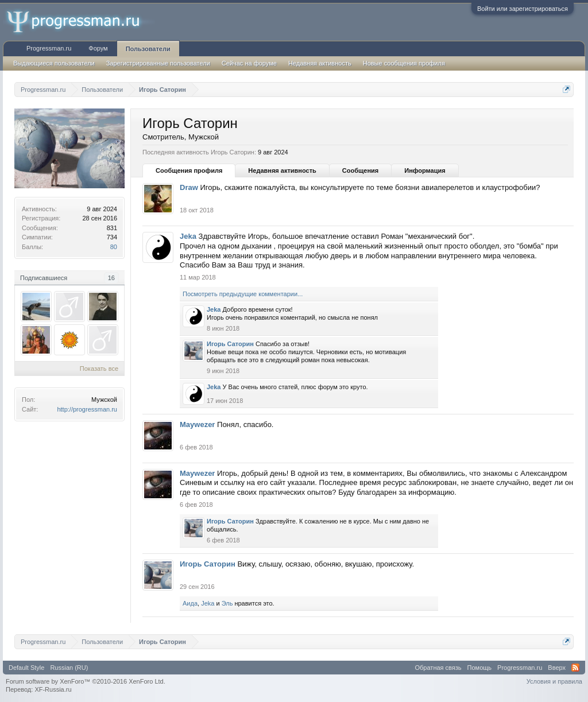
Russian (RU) (69, 668)
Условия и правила (554, 681)
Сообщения (360, 170)
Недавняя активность (282, 170)
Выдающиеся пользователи (54, 63)
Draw (189, 187)
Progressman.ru (49, 48)
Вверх (557, 668)
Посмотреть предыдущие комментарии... (243, 294)
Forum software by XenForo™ (86, 681)
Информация (425, 170)
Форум (98, 48)
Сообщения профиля (189, 170)
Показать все (99, 369)
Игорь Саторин (230, 344)
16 (111, 278)
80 (114, 247)
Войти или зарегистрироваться (523, 9)
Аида (190, 603)
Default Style (26, 668)
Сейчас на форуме (249, 63)
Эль (227, 603)
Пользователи (148, 49)
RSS (575, 668)
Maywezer (197, 424)
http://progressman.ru (87, 409)
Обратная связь (438, 668)
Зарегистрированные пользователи (158, 63)
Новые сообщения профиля (404, 63)
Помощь (480, 668)
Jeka (188, 236)
